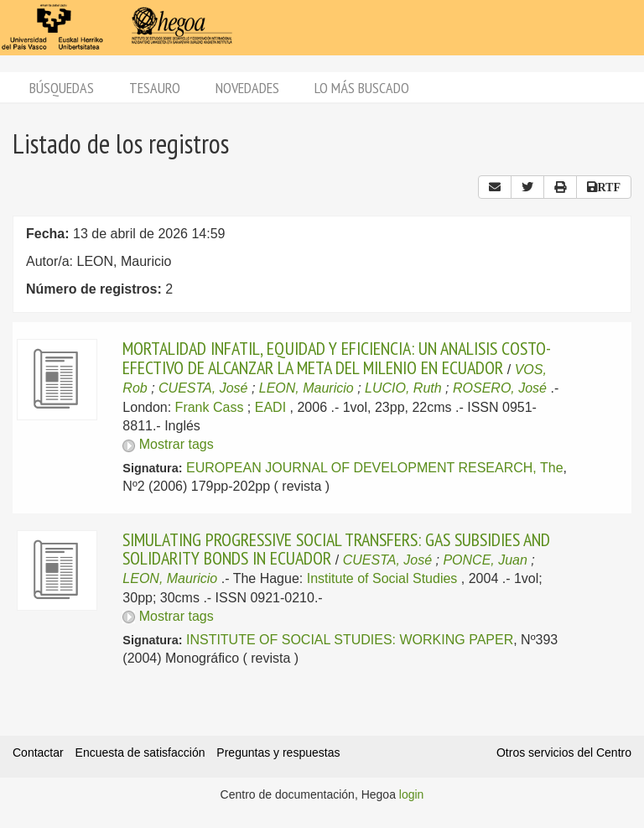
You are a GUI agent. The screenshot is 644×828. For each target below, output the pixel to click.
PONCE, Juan (485, 560)
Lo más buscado (362, 88)
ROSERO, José (500, 388)
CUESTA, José (203, 388)
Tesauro (155, 88)
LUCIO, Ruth (403, 388)
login (412, 794)
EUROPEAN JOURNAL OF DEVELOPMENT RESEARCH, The (375, 468)
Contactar (38, 752)
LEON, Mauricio (306, 388)
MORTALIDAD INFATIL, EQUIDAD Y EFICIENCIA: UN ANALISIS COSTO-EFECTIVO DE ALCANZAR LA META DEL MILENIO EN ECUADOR (337, 357)
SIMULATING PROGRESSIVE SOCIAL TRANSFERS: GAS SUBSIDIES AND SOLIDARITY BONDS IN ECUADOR (336, 549)
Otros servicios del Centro (564, 752)
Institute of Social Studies (382, 578)
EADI (270, 407)
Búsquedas (62, 88)
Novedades (247, 88)
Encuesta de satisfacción (140, 752)
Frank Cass (210, 407)
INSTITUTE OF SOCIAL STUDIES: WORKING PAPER (350, 640)
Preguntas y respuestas (278, 752)
